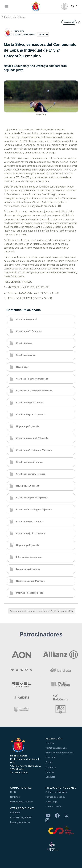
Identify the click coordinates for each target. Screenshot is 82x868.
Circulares (51, 767)
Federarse (15, 813)
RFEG (13, 792)
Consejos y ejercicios (21, 817)
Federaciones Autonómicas (59, 753)
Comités (50, 743)
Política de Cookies (55, 797)
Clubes (49, 762)
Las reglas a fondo (20, 822)
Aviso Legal (52, 802)
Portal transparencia (56, 748)
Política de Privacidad (57, 792)
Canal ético (51, 757)
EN (77, 6)
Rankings (15, 797)
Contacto (50, 777)
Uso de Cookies (54, 806)
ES (72, 6)
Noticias (50, 772)
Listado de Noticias (13, 17)
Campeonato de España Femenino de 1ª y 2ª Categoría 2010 (42, 611)
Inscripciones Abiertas (22, 802)
